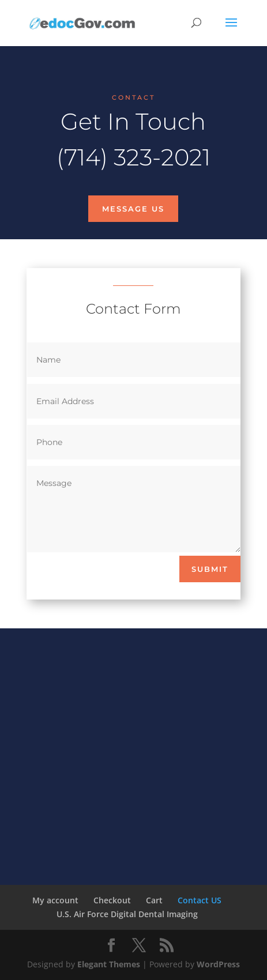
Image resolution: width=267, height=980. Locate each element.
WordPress (218, 964)
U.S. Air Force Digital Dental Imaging (127, 914)
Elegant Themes (109, 964)
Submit (210, 569)
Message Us (133, 209)
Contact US (200, 900)
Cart (154, 900)
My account (55, 900)
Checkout (112, 900)
